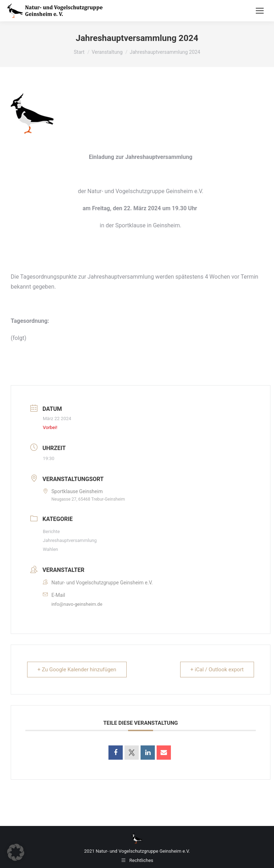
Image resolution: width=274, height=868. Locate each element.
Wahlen (50, 549)
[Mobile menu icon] (260, 11)
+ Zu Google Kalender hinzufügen (77, 670)
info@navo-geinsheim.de (77, 604)
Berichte (51, 531)
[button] (16, 852)
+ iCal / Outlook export (217, 670)
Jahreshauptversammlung (70, 540)
